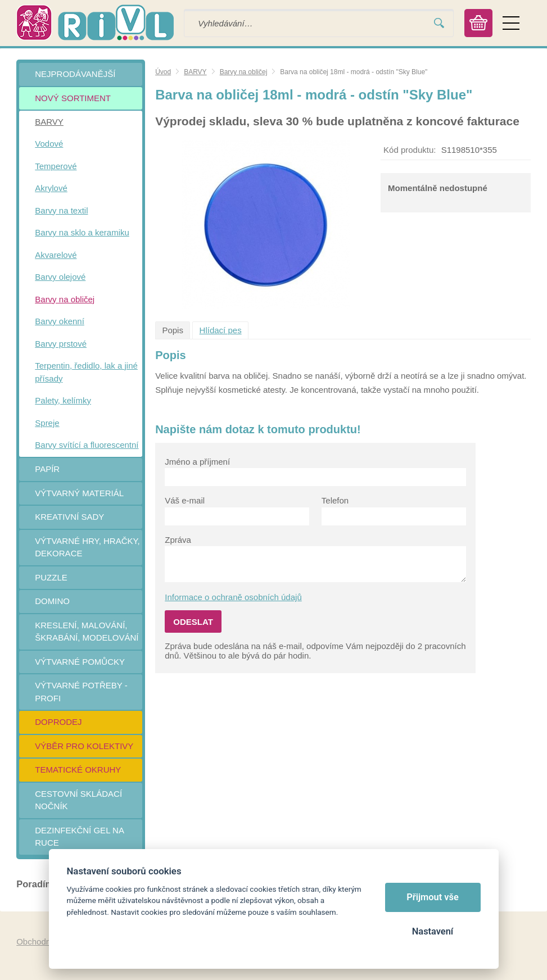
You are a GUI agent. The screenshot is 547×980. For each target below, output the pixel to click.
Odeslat (193, 622)
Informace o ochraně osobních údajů (233, 597)
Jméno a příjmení (197, 462)
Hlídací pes (221, 330)
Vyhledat (439, 23)
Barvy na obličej (244, 72)
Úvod (163, 72)
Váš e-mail (185, 500)
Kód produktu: (410, 150)
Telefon (335, 500)
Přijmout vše (433, 897)
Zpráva (178, 540)
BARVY (195, 72)
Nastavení (433, 931)
